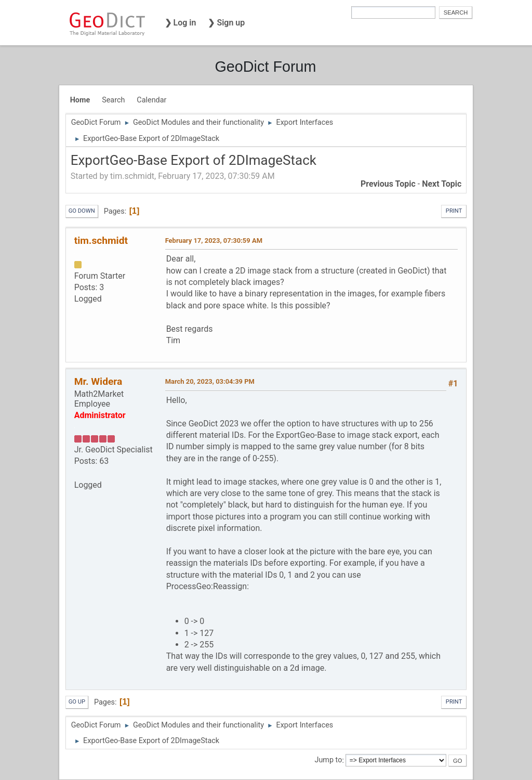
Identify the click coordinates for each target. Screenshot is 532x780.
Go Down (82, 211)
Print (454, 211)
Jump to (328, 760)
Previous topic (388, 184)
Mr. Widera (98, 381)
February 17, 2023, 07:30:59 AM (214, 240)
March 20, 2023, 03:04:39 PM (210, 381)
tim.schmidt (101, 240)
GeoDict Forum (265, 67)
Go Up (77, 702)
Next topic (442, 184)
